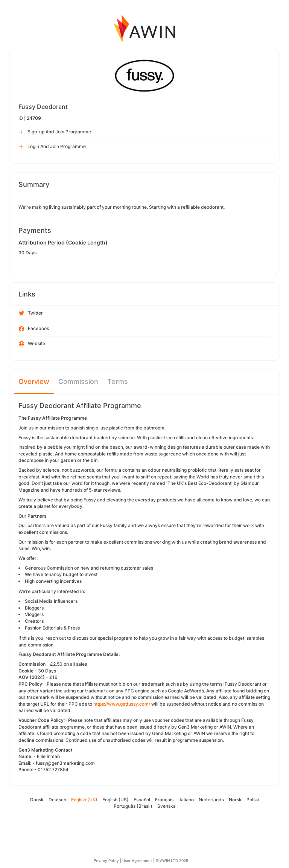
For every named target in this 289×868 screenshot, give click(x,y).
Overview (34, 381)
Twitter (31, 313)
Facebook (34, 329)
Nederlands (211, 800)
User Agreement (137, 860)
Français (164, 800)
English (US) (116, 800)
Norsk (235, 800)
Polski (253, 800)
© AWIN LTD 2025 (172, 860)
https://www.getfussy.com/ (122, 704)
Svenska (167, 806)
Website (32, 344)
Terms (118, 381)
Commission (78, 381)
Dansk (37, 800)
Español (142, 800)
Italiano (186, 800)
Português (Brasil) (133, 806)
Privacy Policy (106, 860)
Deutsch (57, 800)
